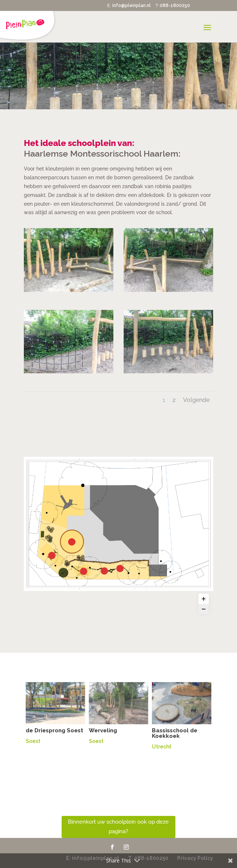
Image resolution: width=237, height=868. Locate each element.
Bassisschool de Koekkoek (175, 733)
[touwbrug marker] (84, 571)
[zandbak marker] (72, 542)
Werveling (103, 730)
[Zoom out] (204, 609)
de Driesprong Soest (54, 730)
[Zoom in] (204, 599)
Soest (33, 741)
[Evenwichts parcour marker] (120, 568)
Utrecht (162, 747)
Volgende (196, 400)
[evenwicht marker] (104, 571)
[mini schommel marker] (52, 556)
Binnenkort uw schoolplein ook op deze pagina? (118, 827)
